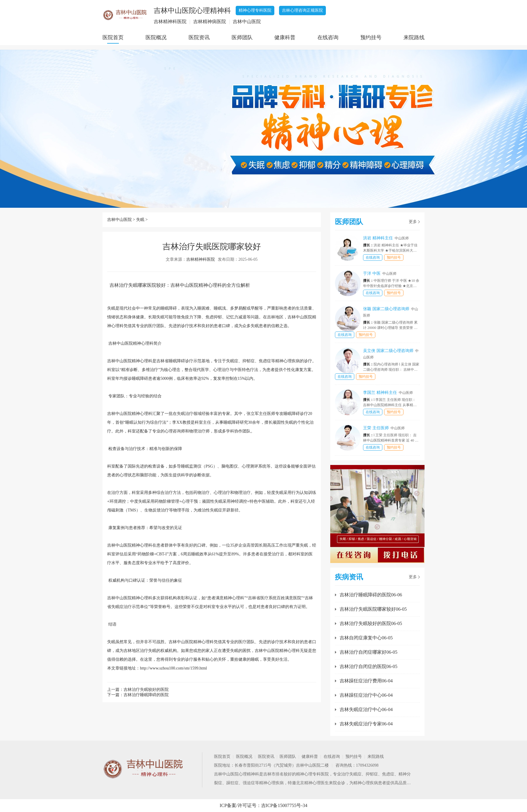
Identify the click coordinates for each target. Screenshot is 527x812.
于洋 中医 (380, 273)
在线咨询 (328, 37)
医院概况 (156, 37)
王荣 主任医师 (384, 428)
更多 (413, 222)
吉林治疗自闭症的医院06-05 (368, 666)
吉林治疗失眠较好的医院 (146, 690)
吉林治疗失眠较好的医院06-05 (371, 623)
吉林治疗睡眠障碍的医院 (146, 695)
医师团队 (242, 37)
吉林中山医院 (119, 220)
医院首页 (113, 37)
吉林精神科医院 (201, 259)
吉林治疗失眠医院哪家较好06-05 (373, 609)
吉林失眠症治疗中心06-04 (366, 709)
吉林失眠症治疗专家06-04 (366, 724)
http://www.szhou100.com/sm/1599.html (173, 668)
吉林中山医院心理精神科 (237, 774)
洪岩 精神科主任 (386, 238)
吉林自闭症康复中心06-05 (366, 638)
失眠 (140, 220)
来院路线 (414, 37)
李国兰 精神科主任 (388, 393)
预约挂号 (371, 37)
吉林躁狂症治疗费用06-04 (366, 681)
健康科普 (285, 37)
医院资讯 (199, 37)
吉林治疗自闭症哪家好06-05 (368, 652)
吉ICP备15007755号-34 (284, 805)
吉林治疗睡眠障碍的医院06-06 (371, 595)
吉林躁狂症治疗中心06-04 (366, 695)
